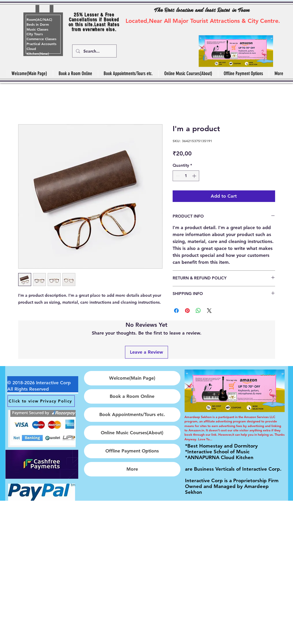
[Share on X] (209, 311)
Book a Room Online (132, 396)
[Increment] (195, 176)
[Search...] (94, 51)
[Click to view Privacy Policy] (41, 401)
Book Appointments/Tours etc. (132, 414)
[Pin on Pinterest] (187, 311)
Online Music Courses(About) (132, 433)
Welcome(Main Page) (132, 378)
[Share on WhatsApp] (198, 311)
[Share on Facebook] (176, 311)
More (132, 469)
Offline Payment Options (132, 451)
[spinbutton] (186, 176)
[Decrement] (177, 176)
